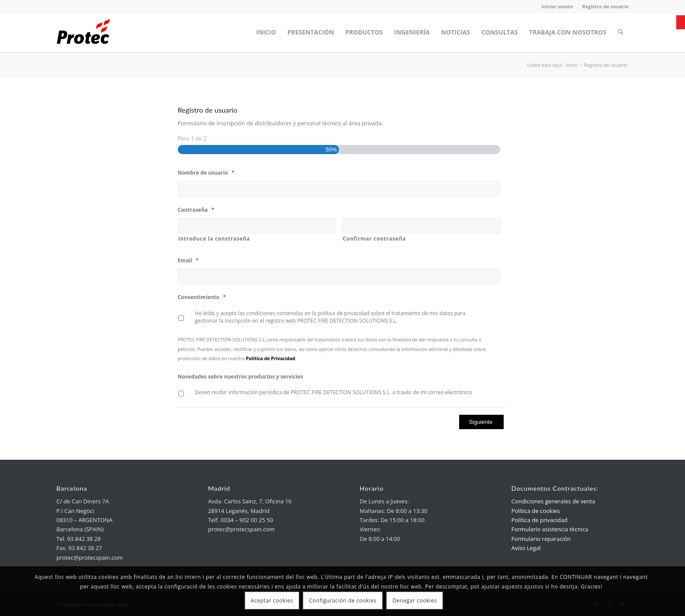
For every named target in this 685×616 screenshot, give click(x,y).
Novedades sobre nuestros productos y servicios (240, 377)
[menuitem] (267, 32)
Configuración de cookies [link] (343, 601)
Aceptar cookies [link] (272, 601)
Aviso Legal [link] (526, 548)
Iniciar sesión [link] (557, 6)
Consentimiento (202, 297)
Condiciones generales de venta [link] (553, 501)
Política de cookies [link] (535, 511)
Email (188, 260)
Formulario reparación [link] (541, 539)
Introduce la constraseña (214, 239)
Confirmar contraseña (374, 239)
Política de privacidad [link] (539, 520)
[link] (681, 22)
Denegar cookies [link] (415, 601)
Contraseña (196, 210)
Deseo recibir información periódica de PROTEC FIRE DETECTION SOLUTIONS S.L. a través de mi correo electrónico (334, 392)
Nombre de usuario (206, 173)
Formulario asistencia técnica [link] (550, 529)
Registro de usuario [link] (605, 6)
